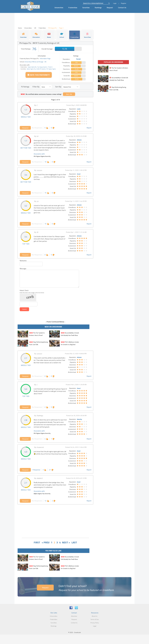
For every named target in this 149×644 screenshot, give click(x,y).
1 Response (36, 470)
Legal (95, 626)
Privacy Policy (95, 623)
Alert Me (69, 94)
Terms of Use (95, 619)
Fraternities (73, 8)
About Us (95, 616)
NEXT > (66, 542)
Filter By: (36, 87)
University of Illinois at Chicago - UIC (35, 62)
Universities (59, 8)
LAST (74, 542)
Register (124, 3)
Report (89, 128)
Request (110, 8)
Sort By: (58, 87)
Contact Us (122, 8)
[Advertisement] (55, 521)
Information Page (45, 58)
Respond (25, 128)
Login (115, 3)
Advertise (74, 616)
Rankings (98, 8)
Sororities (86, 8)
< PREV (46, 542)
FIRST (37, 542)
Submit (24, 309)
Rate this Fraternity (39, 75)
